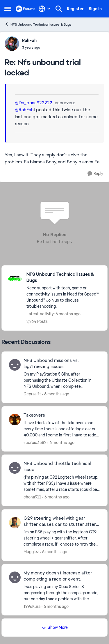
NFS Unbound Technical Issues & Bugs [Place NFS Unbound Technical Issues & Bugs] (38, 24)
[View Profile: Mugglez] (15, 523)
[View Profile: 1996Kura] (15, 577)
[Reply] (95, 174)
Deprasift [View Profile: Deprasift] (32, 394)
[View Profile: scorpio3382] (15, 420)
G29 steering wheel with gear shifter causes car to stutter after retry (60, 521)
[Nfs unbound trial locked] (31, 47)
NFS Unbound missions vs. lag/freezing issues (51, 363)
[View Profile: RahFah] (12, 44)
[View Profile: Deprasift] (15, 365)
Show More (55, 627)
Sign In (95, 9)
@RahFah (24, 110)
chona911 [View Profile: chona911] (32, 497)
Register (75, 9)
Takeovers (34, 415)
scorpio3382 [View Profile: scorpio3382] (35, 442)
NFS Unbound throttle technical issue (57, 467)
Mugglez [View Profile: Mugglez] (31, 552)
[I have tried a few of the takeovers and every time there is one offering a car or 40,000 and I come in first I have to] (62, 429)
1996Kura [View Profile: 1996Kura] (32, 606)
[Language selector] (45, 9)
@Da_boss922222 (34, 103)
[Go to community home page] (26, 9)
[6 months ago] (56, 394)
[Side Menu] (8, 9)
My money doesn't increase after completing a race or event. (58, 576)
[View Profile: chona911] (15, 468)
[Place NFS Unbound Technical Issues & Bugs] (64, 277)
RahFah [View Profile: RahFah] (29, 40)
